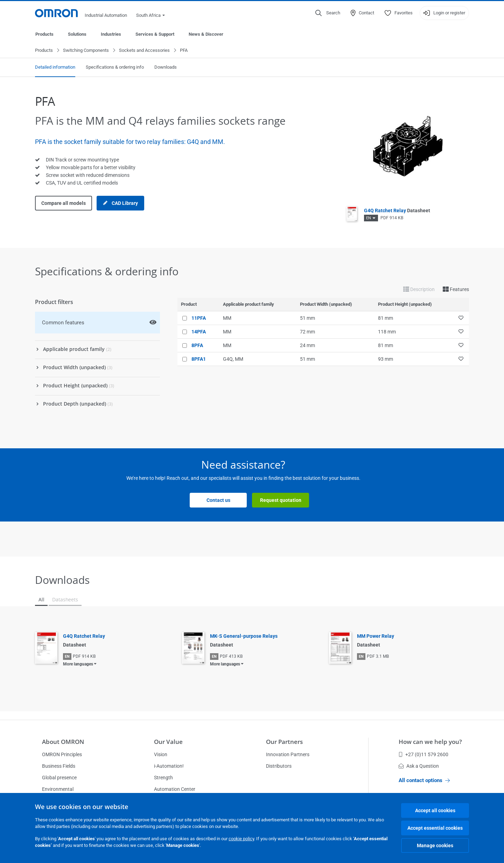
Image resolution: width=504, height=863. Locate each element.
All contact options (424, 780)
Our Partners (284, 742)
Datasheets (65, 600)
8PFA (197, 346)
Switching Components (86, 51)
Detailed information (55, 67)
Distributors (279, 766)
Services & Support (155, 34)
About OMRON (63, 742)
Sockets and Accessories (144, 51)
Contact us (218, 500)
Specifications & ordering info (115, 67)
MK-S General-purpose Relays (244, 636)
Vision (161, 754)
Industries (111, 34)
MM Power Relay (376, 636)
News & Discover (206, 34)
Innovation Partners (288, 754)
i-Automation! (169, 766)
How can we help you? (430, 742)
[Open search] (328, 13)
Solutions (77, 34)
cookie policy (241, 839)
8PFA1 (199, 359)
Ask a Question (419, 766)
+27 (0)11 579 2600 (423, 754)
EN (369, 218)
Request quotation (281, 500)
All (41, 600)
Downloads (166, 67)
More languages (78, 664)
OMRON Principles (62, 754)
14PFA (199, 332)
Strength (163, 778)
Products (44, 34)
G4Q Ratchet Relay (397, 211)
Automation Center (175, 789)
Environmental (58, 789)
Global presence (59, 778)
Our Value (168, 742)
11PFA (199, 318)
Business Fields (59, 766)
